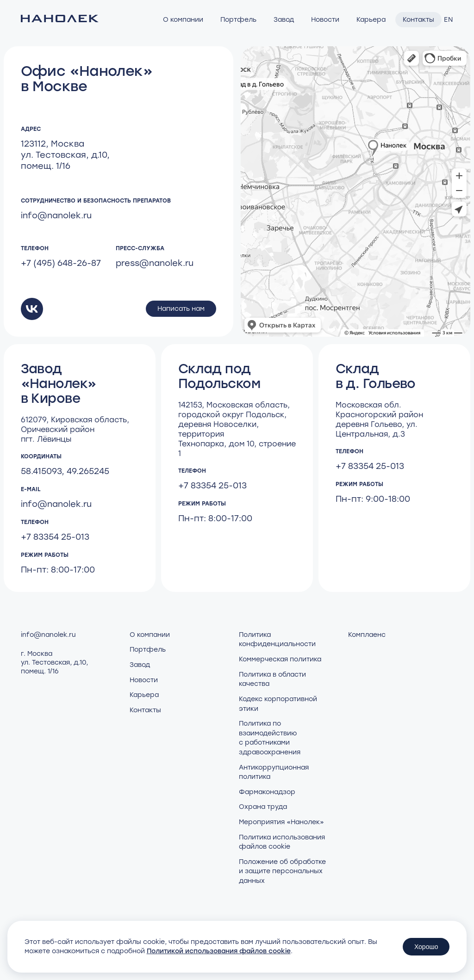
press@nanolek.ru (155, 263)
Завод (284, 20)
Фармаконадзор (267, 792)
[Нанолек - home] (60, 20)
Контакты (418, 20)
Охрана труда (263, 807)
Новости (325, 20)
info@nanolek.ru (56, 216)
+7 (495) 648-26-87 (61, 263)
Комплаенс (367, 635)
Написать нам (181, 309)
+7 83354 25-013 (55, 537)
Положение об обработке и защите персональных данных (282, 871)
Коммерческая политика (280, 659)
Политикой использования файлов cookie (219, 951)
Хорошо (426, 947)
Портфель (238, 20)
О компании (183, 20)
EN (449, 20)
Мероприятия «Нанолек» (281, 822)
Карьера (371, 20)
